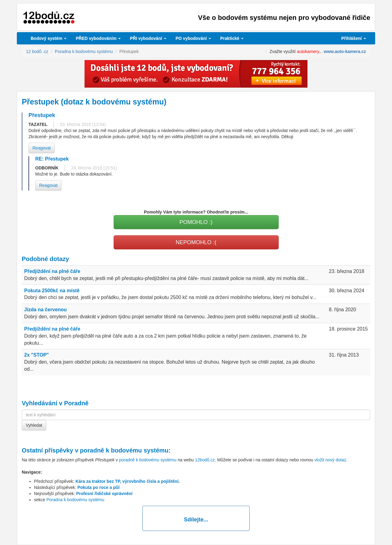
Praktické (232, 38)
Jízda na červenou (45, 310)
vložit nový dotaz (330, 460)
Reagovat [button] (42, 148)
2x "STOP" (37, 355)
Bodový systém (49, 38)
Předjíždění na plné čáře (52, 271)
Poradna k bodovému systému (75, 500)
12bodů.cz (205, 460)
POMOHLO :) (196, 222)
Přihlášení (354, 38)
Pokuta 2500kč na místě (52, 291)
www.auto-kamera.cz (345, 51)
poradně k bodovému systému (124, 450)
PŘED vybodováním (98, 38)
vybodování (148, 38)
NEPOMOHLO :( (196, 242)
